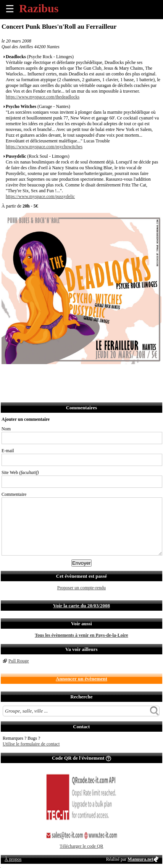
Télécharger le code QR (81, 846)
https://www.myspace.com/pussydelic (40, 196)
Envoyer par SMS (58, 374)
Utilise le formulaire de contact (31, 744)
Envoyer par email (41, 374)
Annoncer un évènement (81, 679)
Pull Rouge (19, 661)
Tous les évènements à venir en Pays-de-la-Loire (81, 635)
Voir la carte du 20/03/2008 (81, 606)
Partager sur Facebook (8, 374)
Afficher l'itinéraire (109, 374)
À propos (13, 859)
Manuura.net (140, 859)
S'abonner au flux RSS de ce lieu (92, 374)
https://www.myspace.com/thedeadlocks (43, 97)
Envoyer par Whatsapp (75, 374)
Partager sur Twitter (25, 374)
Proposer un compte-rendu (81, 588)
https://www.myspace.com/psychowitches (44, 147)
